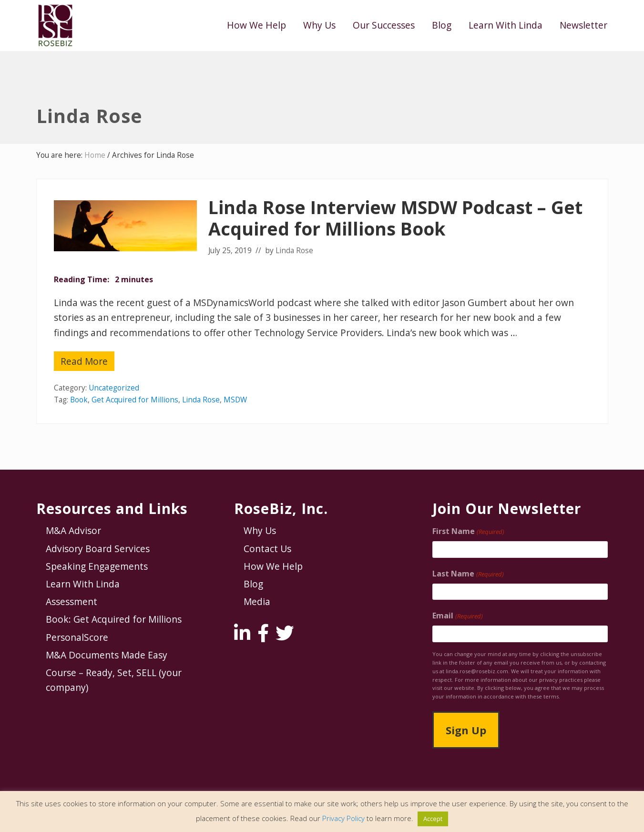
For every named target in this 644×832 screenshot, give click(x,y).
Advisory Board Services (98, 549)
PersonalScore (77, 637)
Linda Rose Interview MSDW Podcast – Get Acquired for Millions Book (395, 218)
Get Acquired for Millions (135, 400)
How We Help (273, 566)
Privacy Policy (343, 818)
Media (257, 601)
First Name (468, 531)
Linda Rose (201, 400)
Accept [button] (433, 819)
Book (79, 400)
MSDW (235, 400)
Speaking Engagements (97, 566)
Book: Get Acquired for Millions (114, 619)
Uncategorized (114, 388)
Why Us (260, 530)
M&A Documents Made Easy (107, 655)
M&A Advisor (73, 530)
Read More (84, 363)
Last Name (468, 574)
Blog (253, 584)
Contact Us (267, 549)
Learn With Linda (83, 584)
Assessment (72, 601)
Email (457, 616)
